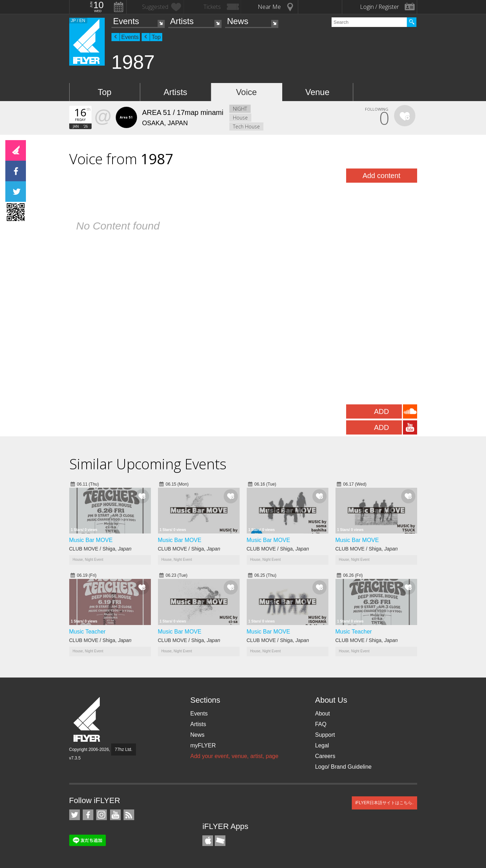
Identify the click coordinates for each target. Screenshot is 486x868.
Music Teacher (88, 632)
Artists (182, 21)
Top (156, 37)
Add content (381, 176)
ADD (381, 411)
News (237, 21)
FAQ (321, 724)
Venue (317, 92)
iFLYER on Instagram (102, 815)
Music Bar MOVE (91, 540)
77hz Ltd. (123, 750)
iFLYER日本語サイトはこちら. (384, 803)
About (322, 714)
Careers (325, 756)
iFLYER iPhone (208, 841)
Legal (322, 745)
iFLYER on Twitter (75, 815)
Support (325, 735)
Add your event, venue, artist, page (234, 756)
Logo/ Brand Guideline (343, 767)
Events (126, 21)
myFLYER (203, 745)
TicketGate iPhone (220, 841)
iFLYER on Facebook (88, 815)
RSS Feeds (129, 815)
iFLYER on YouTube (115, 815)
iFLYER (87, 720)
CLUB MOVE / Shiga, (100, 549)
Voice (247, 92)
